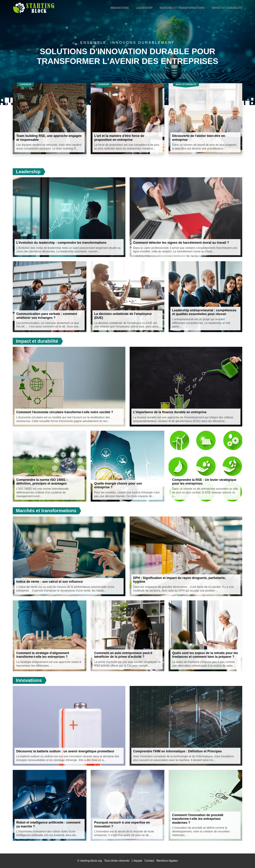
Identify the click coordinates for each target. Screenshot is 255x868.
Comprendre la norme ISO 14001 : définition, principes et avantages (42, 482)
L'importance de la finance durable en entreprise (170, 412)
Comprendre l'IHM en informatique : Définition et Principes (177, 751)
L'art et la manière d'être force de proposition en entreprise (119, 138)
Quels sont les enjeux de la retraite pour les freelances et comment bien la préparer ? (205, 655)
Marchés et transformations (182, 8)
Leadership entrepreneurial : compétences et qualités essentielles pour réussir (204, 312)
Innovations (120, 8)
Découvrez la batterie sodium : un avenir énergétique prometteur (65, 751)
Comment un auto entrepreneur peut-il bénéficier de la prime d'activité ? (123, 655)
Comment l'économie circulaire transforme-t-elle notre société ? (65, 412)
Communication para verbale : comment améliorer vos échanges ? (47, 316)
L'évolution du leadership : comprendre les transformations (61, 243)
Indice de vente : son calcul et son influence (50, 582)
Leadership (144, 8)
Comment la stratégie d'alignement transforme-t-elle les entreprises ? (43, 655)
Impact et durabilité (227, 8)
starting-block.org (91, 861)
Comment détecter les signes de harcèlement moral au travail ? (181, 243)
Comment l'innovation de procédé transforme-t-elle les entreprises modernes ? (198, 819)
